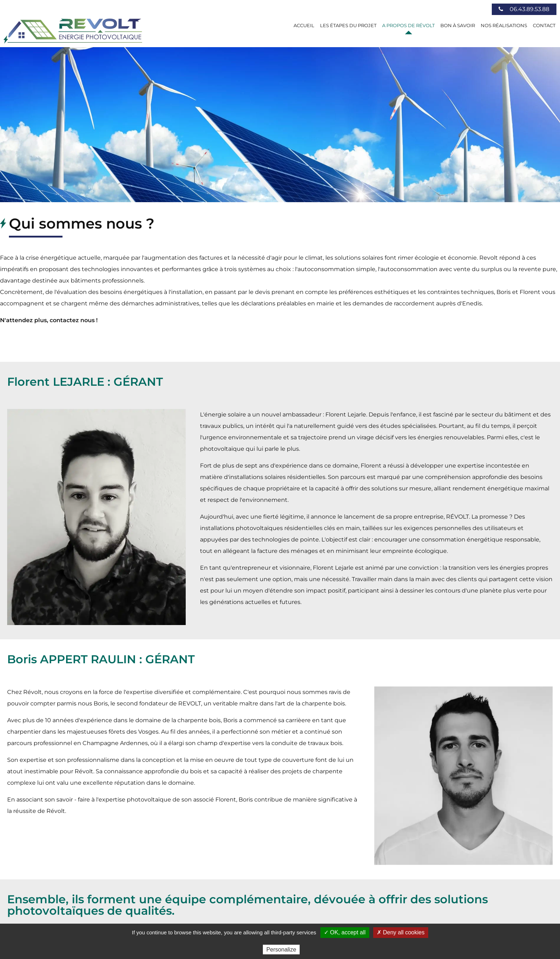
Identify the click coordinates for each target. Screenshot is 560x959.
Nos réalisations (504, 26)
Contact (544, 26)
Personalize (281, 950)
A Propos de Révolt (408, 26)
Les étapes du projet (348, 26)
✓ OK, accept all (345, 932)
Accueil (304, 26)
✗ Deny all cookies (401, 932)
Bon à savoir (458, 26)
